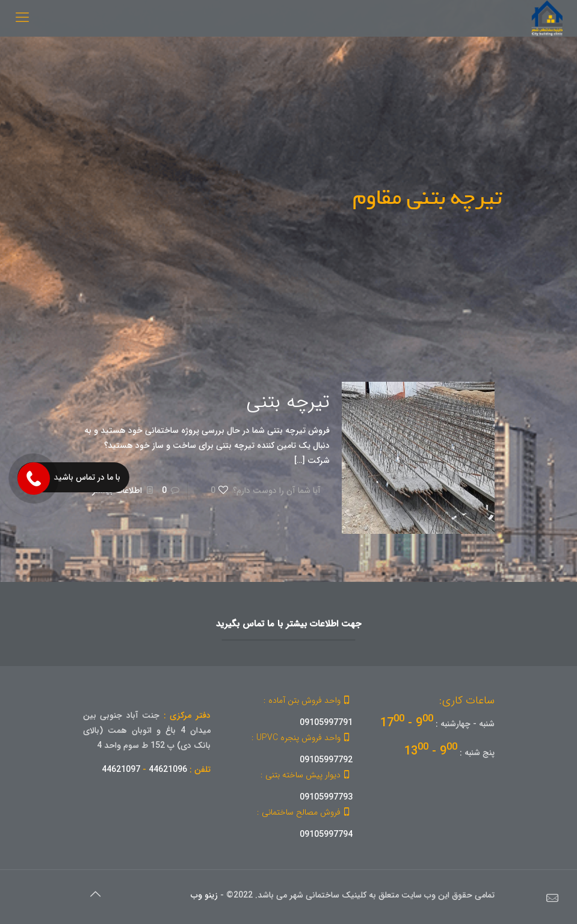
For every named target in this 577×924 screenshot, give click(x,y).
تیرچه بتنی (288, 402)
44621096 (168, 769)
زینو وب (204, 895)
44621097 (121, 769)
